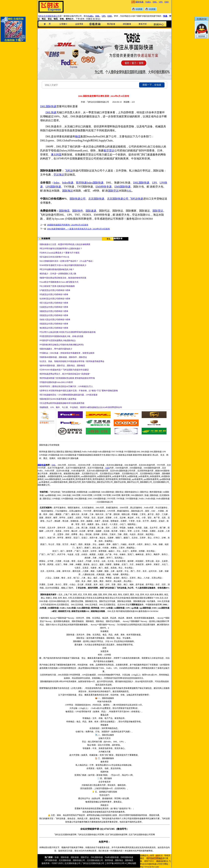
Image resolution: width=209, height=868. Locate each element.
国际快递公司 (78, 199)
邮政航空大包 (99, 455)
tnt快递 (109, 608)
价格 (84, 588)
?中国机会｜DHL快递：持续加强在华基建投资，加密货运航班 (67, 353)
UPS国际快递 (53, 187)
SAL (129, 191)
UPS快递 (43, 455)
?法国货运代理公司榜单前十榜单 (54, 307)
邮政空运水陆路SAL (81, 611)
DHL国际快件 (137, 495)
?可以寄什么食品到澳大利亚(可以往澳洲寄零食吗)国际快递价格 (67, 332)
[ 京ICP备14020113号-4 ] (116, 863)
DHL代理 (100, 508)
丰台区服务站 (161, 508)
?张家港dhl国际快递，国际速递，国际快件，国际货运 (63, 357)
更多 (109, 239)
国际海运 (68, 191)
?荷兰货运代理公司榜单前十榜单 (54, 303)
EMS (167, 2)
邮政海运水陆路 (125, 455)
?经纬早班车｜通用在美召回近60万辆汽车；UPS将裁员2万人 (66, 386)
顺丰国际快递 (156, 492)
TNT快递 (119, 452)
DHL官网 (76, 495)
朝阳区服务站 (74, 508)
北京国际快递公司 (118, 199)
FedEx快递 (92, 452)
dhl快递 (43, 608)
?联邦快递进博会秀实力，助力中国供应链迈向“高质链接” (65, 374)
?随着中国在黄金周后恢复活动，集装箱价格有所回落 (63, 278)
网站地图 (132, 863)
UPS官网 (97, 495)
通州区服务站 (99, 511)
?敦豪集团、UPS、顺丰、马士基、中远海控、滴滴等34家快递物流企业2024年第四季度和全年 (81, 407)
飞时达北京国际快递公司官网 (91, 835)
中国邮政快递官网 (154, 605)
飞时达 (69, 171)
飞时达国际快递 (68, 492)
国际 (48, 106)
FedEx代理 (149, 508)
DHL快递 (51, 112)
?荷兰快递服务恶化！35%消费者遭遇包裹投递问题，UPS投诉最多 (68, 395)
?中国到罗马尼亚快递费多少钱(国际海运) (57, 340)
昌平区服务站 (60, 508)
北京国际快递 (96, 199)
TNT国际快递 (130, 452)
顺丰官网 (126, 495)
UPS (161, 2)
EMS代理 (124, 508)
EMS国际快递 (122, 187)
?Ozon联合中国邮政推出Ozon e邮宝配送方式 (59, 282)
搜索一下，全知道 (152, 85)
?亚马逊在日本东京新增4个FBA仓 (54, 257)
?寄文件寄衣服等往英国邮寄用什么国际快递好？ (61, 249)
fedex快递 (68, 183)
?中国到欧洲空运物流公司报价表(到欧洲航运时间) (61, 345)
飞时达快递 (136, 199)
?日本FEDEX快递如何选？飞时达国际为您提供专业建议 (64, 370)
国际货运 (158, 211)
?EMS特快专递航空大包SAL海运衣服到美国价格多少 (63, 265)
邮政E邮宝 (147, 455)
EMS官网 (116, 495)
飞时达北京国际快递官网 (65, 835)
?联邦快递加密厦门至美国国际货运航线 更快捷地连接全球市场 (67, 378)
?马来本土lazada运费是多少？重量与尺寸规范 (59, 253)
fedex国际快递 (95, 183)
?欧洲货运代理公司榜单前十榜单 (54, 328)
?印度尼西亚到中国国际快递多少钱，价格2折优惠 (61, 336)
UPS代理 (111, 511)
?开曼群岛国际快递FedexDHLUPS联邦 (56, 382)
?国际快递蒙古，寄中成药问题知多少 (56, 349)
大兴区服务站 (88, 508)
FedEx (148, 2)
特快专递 (106, 187)
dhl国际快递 (82, 492)
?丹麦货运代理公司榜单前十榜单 (54, 295)
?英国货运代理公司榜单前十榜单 (54, 315)
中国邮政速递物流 (85, 455)
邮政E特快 (138, 455)
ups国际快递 (50, 495)
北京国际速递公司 (95, 860)
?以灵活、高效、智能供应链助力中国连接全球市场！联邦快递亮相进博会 (72, 361)
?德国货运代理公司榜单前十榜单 (54, 311)
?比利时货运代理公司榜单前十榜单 (55, 299)
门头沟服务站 (61, 511)
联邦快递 (81, 183)
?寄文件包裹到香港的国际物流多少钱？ (57, 269)
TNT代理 (111, 499)
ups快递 (135, 608)
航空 (106, 151)
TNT (113, 452)
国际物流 (64, 211)
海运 (62, 175)
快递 (165, 16)
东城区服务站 (112, 508)
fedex (57, 183)
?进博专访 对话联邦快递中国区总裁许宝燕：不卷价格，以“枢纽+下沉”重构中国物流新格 (79, 391)
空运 (56, 175)
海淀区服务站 (47, 511)
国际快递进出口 (132, 492)
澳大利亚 (56, 155)
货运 (112, 151)
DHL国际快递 (141, 183)
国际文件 (66, 458)
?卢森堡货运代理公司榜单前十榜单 (55, 290)
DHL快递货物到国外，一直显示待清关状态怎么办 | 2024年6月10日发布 (79, 229)
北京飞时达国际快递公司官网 (142, 835)
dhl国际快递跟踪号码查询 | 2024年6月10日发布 (68, 225)
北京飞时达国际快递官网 (116, 835)
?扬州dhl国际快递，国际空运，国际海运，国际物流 (62, 366)
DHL (155, 2)
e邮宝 (54, 611)
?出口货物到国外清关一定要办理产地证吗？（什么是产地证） (67, 261)
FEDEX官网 (87, 495)
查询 (50, 508)
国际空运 (113, 191)
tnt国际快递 (119, 608)
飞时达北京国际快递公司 (49, 16)
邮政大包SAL (112, 455)
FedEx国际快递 (104, 452)
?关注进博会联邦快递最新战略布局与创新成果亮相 (62, 403)
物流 (78, 136)
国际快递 (139, 2)
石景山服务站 (75, 511)
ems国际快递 (94, 492)
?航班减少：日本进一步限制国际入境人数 (58, 274)
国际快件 (78, 211)
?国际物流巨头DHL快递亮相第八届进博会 (58, 399)
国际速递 (91, 211)
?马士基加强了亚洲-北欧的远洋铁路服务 (57, 286)
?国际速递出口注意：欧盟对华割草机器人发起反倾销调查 (65, 244)
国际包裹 (74, 458)
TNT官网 (107, 495)
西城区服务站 (123, 511)
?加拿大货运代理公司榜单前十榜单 (55, 320)
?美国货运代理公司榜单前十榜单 (54, 324)
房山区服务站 (136, 508)
